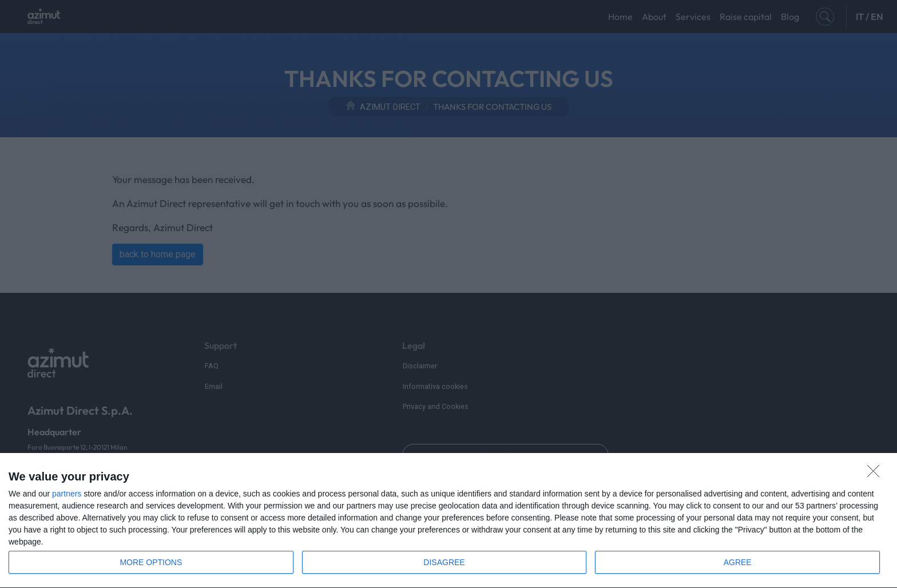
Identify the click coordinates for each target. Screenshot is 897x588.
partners (67, 494)
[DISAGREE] (876, 474)
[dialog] (449, 521)
